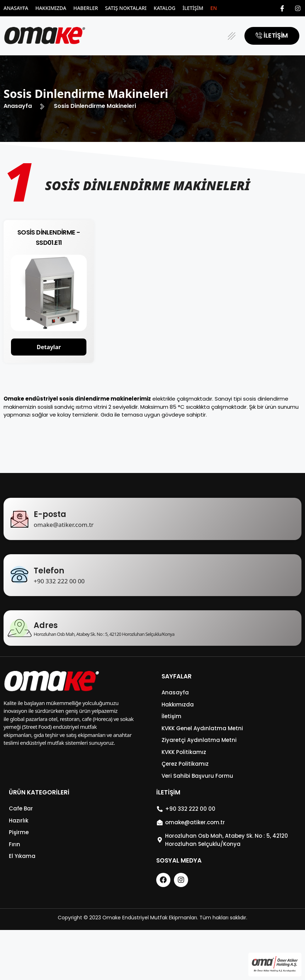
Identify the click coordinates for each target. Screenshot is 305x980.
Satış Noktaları (126, 8)
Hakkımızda (51, 8)
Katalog (165, 8)
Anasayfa (16, 8)
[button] (231, 36)
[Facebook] (282, 8)
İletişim (193, 8)
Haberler (86, 8)
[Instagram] (298, 8)
